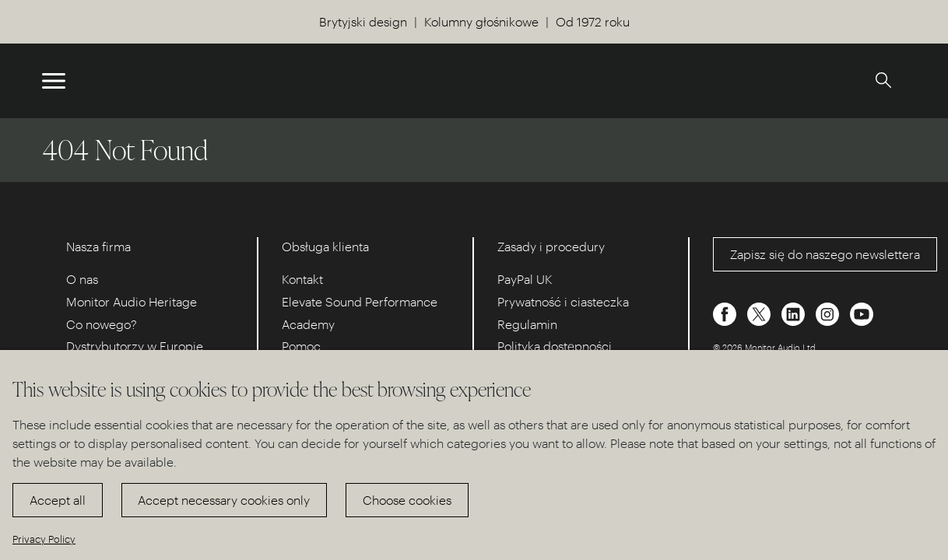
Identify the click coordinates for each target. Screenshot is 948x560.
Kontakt (302, 279)
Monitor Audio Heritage (132, 301)
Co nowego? (102, 324)
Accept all (58, 500)
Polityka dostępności (555, 346)
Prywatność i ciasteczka (563, 301)
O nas (82, 279)
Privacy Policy (44, 539)
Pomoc (301, 346)
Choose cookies (407, 500)
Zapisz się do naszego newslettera (825, 254)
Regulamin (527, 324)
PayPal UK (525, 279)
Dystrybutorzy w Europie (135, 346)
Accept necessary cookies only (224, 500)
